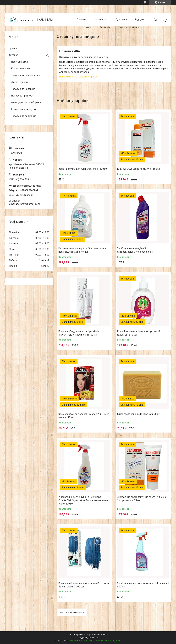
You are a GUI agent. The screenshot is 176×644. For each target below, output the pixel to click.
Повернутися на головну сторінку (78, 77)
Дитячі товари (19, 82)
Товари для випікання (24, 116)
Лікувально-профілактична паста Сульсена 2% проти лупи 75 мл (142, 499)
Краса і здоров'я (20, 69)
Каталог (99, 20)
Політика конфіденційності (108, 641)
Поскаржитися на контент (81, 641)
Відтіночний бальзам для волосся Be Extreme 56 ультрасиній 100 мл (84, 585)
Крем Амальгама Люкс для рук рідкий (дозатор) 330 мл (139, 333)
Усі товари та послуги (72, 612)
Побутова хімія (20, 62)
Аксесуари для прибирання (27, 102)
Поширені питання (129, 27)
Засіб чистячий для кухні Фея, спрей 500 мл (83, 169)
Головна (81, 20)
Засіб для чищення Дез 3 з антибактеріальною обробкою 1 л (136, 250)
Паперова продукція (23, 96)
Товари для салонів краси (26, 75)
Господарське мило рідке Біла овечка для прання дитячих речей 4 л (82, 250)
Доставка (121, 20)
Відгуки (139, 20)
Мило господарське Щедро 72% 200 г (138, 414)
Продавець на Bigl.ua (88, 638)
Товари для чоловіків (23, 89)
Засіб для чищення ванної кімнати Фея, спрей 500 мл (143, 585)
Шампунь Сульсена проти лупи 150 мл (139, 169)
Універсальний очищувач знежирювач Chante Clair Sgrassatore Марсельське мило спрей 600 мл (83, 500)
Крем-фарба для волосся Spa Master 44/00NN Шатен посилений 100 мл (79, 333)
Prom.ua (104, 635)
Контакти (105, 27)
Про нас (87, 27)
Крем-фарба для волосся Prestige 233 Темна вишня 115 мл (84, 416)
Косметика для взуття (24, 109)
